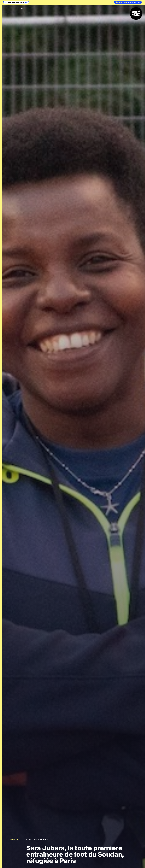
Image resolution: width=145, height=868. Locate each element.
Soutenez (122, 2)
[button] (12, 9)
